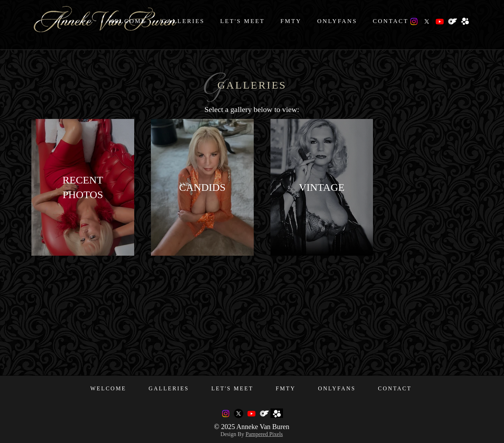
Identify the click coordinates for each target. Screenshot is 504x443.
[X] (427, 21)
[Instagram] (414, 21)
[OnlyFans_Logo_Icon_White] (453, 21)
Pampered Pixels (264, 434)
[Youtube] (440, 21)
